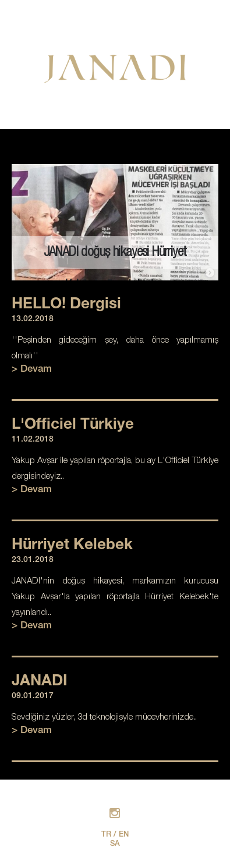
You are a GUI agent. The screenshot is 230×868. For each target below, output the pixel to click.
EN (124, 835)
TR (106, 835)
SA (115, 844)
